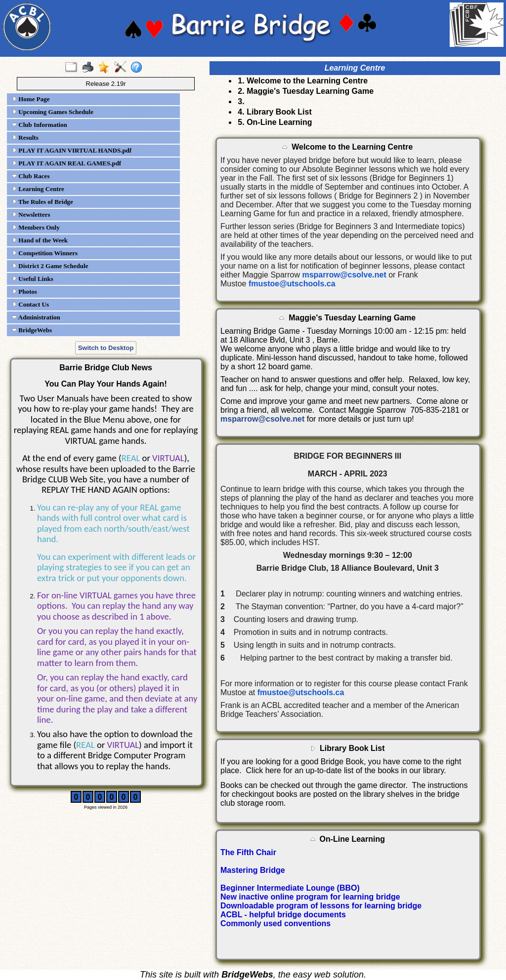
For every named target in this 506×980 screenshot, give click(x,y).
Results (25, 137)
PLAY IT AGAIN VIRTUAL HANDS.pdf (72, 150)
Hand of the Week (40, 240)
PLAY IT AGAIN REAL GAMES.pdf (66, 163)
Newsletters (31, 215)
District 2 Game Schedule (50, 266)
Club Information (40, 125)
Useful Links (33, 279)
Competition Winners (45, 253)
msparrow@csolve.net (344, 275)
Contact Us (30, 304)
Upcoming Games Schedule (53, 112)
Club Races (31, 176)
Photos (24, 292)
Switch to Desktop (106, 348)
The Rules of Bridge (42, 202)
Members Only (36, 227)
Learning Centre (38, 189)
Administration (36, 317)
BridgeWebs (32, 330)
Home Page (31, 99)
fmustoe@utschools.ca (292, 284)
